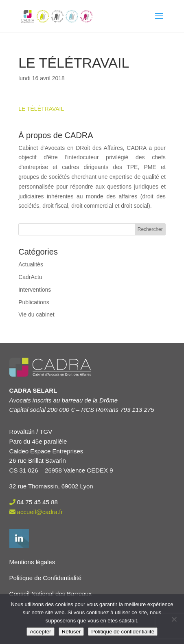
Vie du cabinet (36, 314)
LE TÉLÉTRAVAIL (41, 109)
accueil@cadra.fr (40, 512)
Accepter (41, 632)
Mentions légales (32, 562)
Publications (34, 302)
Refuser (71, 632)
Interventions (35, 290)
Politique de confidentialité (123, 632)
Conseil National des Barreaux (51, 594)
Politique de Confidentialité (46, 578)
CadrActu (30, 277)
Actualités (31, 264)
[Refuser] (174, 619)
